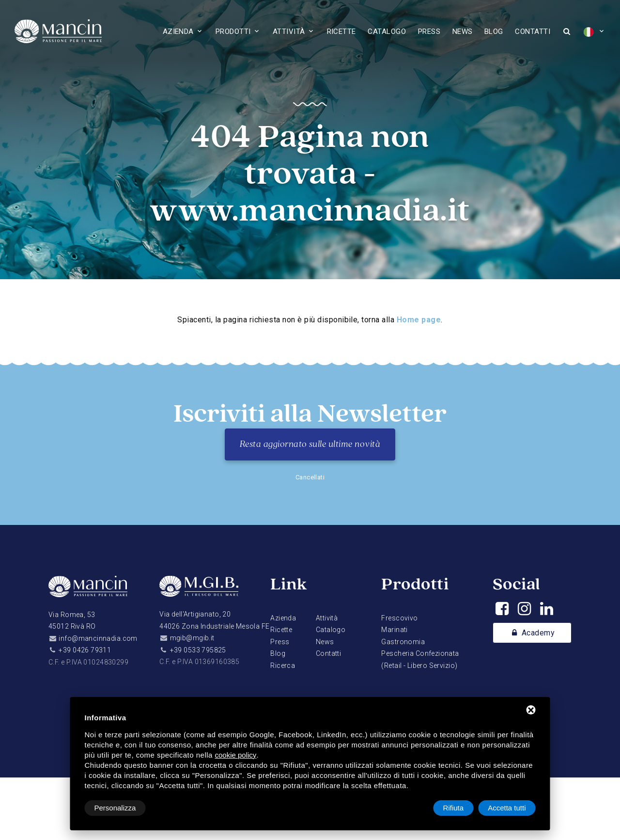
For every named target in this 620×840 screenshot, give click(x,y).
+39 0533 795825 (198, 650)
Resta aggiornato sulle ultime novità (310, 444)
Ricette (341, 32)
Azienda (178, 32)
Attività (289, 32)
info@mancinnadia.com (98, 638)
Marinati (394, 630)
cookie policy (235, 755)
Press (429, 32)
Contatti (533, 32)
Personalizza (115, 808)
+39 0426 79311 (85, 650)
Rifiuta (454, 808)
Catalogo (387, 32)
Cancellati (310, 477)
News (463, 32)
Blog (494, 32)
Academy (532, 633)
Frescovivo (399, 618)
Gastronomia (403, 642)
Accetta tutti (507, 808)
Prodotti (233, 32)
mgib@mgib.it (192, 638)
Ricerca (283, 666)
